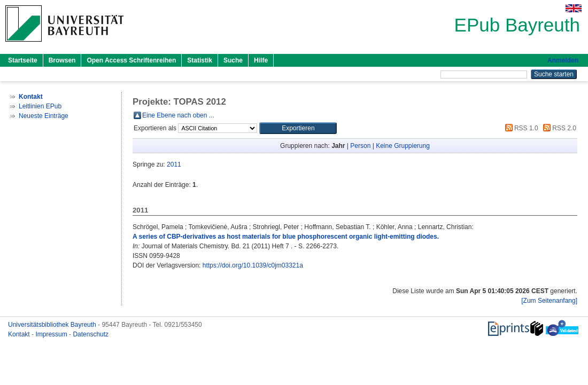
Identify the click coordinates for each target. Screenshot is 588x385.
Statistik (200, 60)
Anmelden (563, 60)
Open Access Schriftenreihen (131, 60)
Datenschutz (91, 334)
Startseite (23, 60)
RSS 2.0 (558, 128)
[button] (298, 128)
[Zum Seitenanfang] (549, 301)
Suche (233, 60)
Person (360, 146)
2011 (174, 164)
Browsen (62, 60)
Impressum (52, 334)
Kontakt (20, 334)
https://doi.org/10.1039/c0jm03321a (253, 265)
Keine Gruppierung (403, 146)
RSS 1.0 (520, 128)
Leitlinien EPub (40, 106)
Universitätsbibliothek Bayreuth (53, 325)
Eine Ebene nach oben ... (178, 115)
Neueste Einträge (44, 116)
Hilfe (261, 60)
